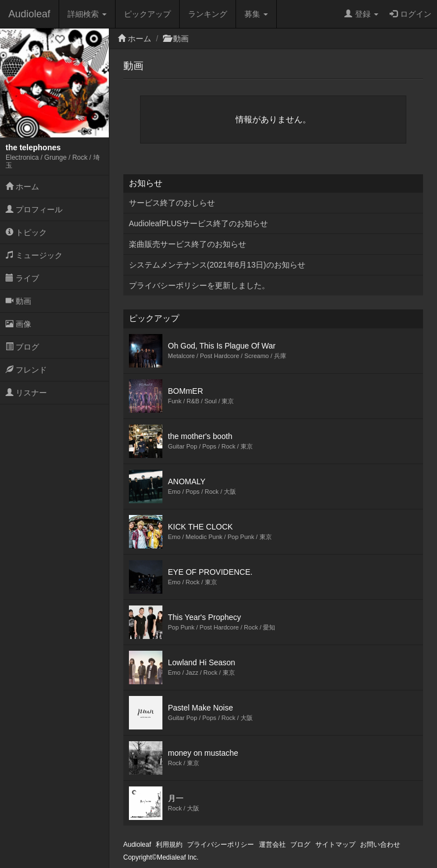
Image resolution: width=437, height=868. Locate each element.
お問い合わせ (380, 845)
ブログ (22, 347)
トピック (26, 232)
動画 (18, 301)
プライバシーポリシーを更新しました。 (199, 285)
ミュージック (34, 255)
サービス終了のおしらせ (172, 203)
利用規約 (169, 845)
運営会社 (272, 845)
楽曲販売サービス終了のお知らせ (188, 244)
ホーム (22, 187)
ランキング (208, 14)
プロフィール (34, 209)
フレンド (26, 370)
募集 (256, 14)
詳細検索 (87, 14)
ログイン (410, 14)
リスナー (26, 393)
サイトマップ (335, 845)
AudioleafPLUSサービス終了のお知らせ (198, 223)
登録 (361, 14)
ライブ (22, 278)
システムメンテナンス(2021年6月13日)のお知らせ (217, 265)
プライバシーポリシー (220, 845)
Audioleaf (29, 14)
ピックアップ (147, 14)
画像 (18, 324)
